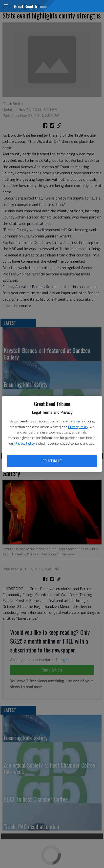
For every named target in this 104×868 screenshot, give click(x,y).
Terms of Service (67, 421)
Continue (52, 461)
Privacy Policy (78, 427)
